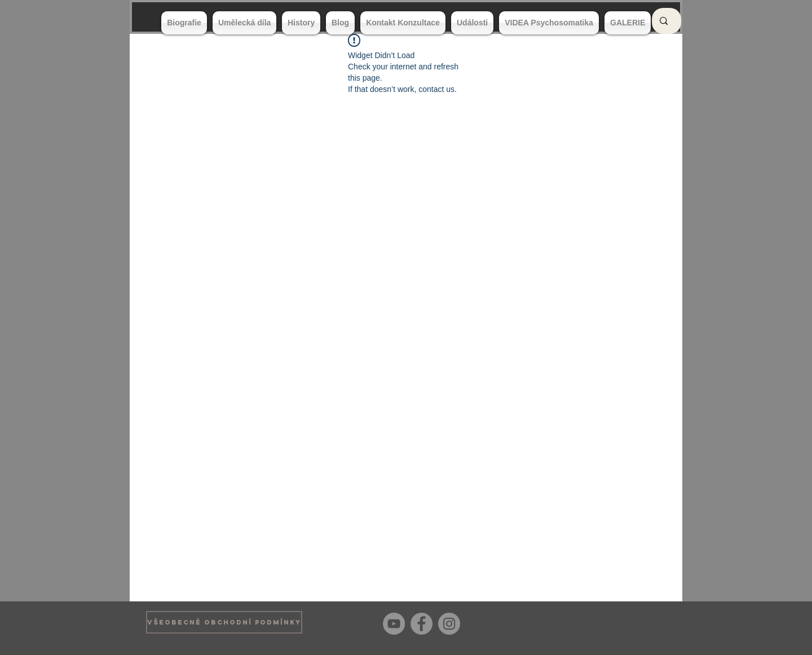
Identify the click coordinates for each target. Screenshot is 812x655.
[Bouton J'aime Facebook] (648, 622)
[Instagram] (449, 624)
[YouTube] (394, 624)
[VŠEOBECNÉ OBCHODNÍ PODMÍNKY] (224, 622)
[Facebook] (422, 624)
